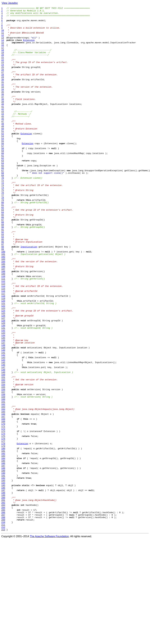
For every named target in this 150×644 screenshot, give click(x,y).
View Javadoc (10, 3)
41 (3, 127)
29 (3, 91)
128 (3, 383)
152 (3, 454)
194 (3, 578)
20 (3, 65)
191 (3, 569)
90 (3, 271)
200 (3, 596)
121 (3, 363)
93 (3, 280)
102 (3, 307)
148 (3, 442)
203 (3, 605)
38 (3, 118)
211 (3, 628)
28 (3, 88)
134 (3, 401)
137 (3, 410)
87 (3, 262)
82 (3, 248)
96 (3, 289)
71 (3, 215)
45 (3, 138)
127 (3, 380)
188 (3, 561)
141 (3, 422)
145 (3, 434)
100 (3, 301)
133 (3, 398)
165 (3, 493)
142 (3, 425)
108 (3, 324)
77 (3, 233)
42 (3, 130)
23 (3, 73)
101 (3, 304)
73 (3, 221)
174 (3, 519)
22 (3, 71)
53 (3, 162)
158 (3, 472)
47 (3, 144)
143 (3, 428)
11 (3, 38)
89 (3, 268)
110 (3, 330)
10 (3, 35)
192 (3, 572)
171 (3, 510)
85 (3, 256)
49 (3, 150)
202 (3, 602)
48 (3, 147)
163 (3, 487)
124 (3, 372)
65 (3, 197)
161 (3, 481)
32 (3, 100)
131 (3, 392)
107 (3, 321)
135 (3, 404)
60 (3, 183)
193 (3, 575)
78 (3, 236)
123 (3, 369)
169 (3, 504)
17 (3, 56)
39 (3, 121)
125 (3, 375)
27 (3, 85)
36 (3, 112)
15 (3, 50)
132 (3, 395)
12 (3, 41)
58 (3, 177)
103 (3, 310)
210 (3, 625)
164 (3, 490)
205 (3, 611)
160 (3, 478)
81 (3, 245)
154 (3, 460)
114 (3, 342)
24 (3, 76)
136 (3, 407)
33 (3, 103)
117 (3, 351)
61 (3, 186)
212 (3, 631)
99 (3, 298)
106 (3, 318)
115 (3, 345)
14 (3, 47)
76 (3, 230)
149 (3, 445)
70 (3, 212)
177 (3, 528)
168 (3, 501)
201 (3, 599)
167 (3, 499)
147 (3, 440)
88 (3, 265)
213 (3, 634)
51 (3, 156)
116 (3, 348)
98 (3, 295)
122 (3, 366)
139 (3, 416)
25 (3, 79)
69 (3, 209)
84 (3, 254)
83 (3, 251)
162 (3, 484)
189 (3, 563)
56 (3, 171)
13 (3, 44)
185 (3, 552)
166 (3, 496)
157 (3, 469)
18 (3, 59)
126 (3, 378)
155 (3, 463)
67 (3, 203)
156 (3, 466)
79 (3, 239)
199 (3, 593)
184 (3, 549)
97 (3, 292)
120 (3, 360)
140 (3, 419)
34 (3, 106)
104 (3, 313)
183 (3, 546)
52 (3, 159)
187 (3, 558)
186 (3, 555)
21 (3, 68)
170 (3, 507)
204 (3, 608)
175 (3, 522)
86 (3, 259)
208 (3, 620)
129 (3, 386)
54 (3, 165)
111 (3, 333)
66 (3, 200)
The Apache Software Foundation (49, 641)
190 (3, 566)
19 (3, 62)
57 (3, 174)
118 (3, 354)
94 (3, 283)
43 (3, 133)
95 (3, 286)
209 (3, 623)
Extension (29, 47)
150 (3, 448)
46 (3, 141)
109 (3, 327)
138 (3, 413)
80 (3, 242)
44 (3, 135)
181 (3, 540)
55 (3, 168)
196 (3, 584)
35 (3, 109)
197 (3, 587)
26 (3, 82)
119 (3, 357)
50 (3, 153)
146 (3, 437)
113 (3, 339)
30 (3, 94)
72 (3, 218)
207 (3, 617)
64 (3, 194)
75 (3, 227)
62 (3, 189)
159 (3, 475)
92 (3, 277)
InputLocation (29, 295)
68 (3, 206)
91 (3, 274)
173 (3, 516)
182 (3, 543)
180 (3, 537)
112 (3, 336)
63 (3, 192)
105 (3, 316)
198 (3, 590)
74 (3, 224)
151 (3, 451)
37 (3, 115)
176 (3, 525)
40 (3, 124)
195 (3, 581)
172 (3, 513)
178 (3, 531)
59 (3, 180)
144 (3, 431)
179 (3, 534)
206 (3, 614)
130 (3, 389)
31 (3, 97)
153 (3, 457)
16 (3, 53)
